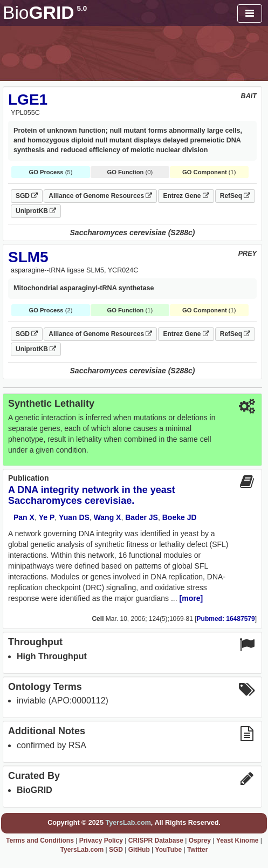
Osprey (200, 840)
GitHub (139, 850)
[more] (191, 598)
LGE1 (28, 100)
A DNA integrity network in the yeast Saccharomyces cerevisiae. (92, 495)
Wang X (108, 517)
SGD (27, 196)
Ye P (47, 517)
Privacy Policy (101, 840)
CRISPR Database (156, 840)
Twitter (197, 850)
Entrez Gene (186, 196)
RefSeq (235, 196)
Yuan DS (74, 517)
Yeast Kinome (238, 840)
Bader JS (142, 517)
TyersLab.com (128, 823)
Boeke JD (180, 517)
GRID (45, 13)
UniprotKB (36, 211)
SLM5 (28, 257)
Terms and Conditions (40, 840)
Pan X (24, 517)
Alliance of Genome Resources (100, 196)
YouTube (169, 850)
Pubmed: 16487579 (226, 619)
